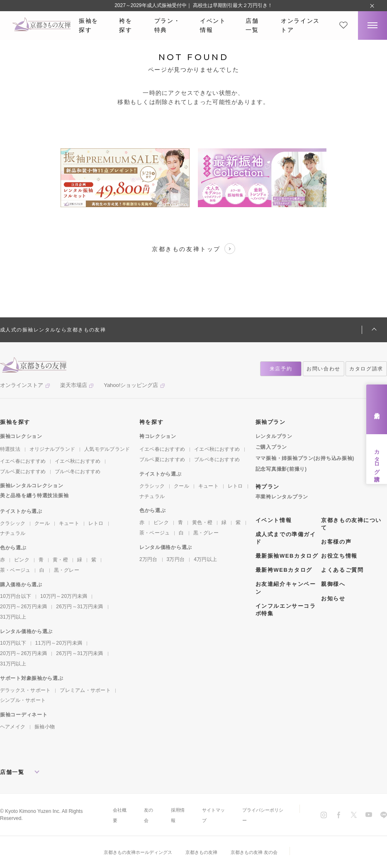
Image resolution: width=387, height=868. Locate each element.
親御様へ (333, 584)
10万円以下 (13, 643)
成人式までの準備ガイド (286, 538)
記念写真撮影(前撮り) (281, 469)
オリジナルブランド (52, 449)
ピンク (22, 560)
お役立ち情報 (339, 556)
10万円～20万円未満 (64, 596)
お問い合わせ (324, 369)
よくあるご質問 (342, 570)
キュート (69, 523)
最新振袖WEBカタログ (287, 556)
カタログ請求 (377, 459)
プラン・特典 (167, 25)
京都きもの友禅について (351, 524)
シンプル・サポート (23, 700)
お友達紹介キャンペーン (286, 588)
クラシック (13, 523)
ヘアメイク (13, 727)
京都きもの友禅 (202, 852)
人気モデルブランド (107, 449)
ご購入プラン (271, 447)
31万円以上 (13, 617)
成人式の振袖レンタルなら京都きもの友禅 (53, 330)
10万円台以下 (16, 596)
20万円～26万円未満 (23, 607)
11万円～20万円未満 (59, 643)
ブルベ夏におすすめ (23, 471)
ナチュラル (13, 533)
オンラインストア (300, 25)
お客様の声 (336, 542)
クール (42, 523)
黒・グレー (67, 570)
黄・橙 (60, 560)
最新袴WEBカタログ (284, 570)
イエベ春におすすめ (23, 461)
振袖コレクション (21, 436)
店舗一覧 (252, 25)
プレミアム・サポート (85, 690)
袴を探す (125, 25)
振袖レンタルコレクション (32, 486)
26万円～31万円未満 (79, 607)
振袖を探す (89, 25)
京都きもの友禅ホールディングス (134, 852)
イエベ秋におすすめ (78, 461)
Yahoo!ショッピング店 (131, 385)
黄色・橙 (202, 522)
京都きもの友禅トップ (193, 249)
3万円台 (176, 559)
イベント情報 (213, 25)
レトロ (96, 523)
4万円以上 (205, 559)
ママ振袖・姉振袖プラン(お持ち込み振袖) (305, 458)
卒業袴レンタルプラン (282, 497)
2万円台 (148, 559)
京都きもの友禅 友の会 (259, 852)
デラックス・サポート (25, 690)
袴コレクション (158, 436)
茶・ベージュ (15, 570)
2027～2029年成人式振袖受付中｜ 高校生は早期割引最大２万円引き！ (193, 5)
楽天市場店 (74, 385)
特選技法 (10, 449)
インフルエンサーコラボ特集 (286, 610)
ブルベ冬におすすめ (78, 471)
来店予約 (377, 409)
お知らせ (333, 598)
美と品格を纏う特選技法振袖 (34, 496)
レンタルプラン (274, 436)
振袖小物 (45, 727)
